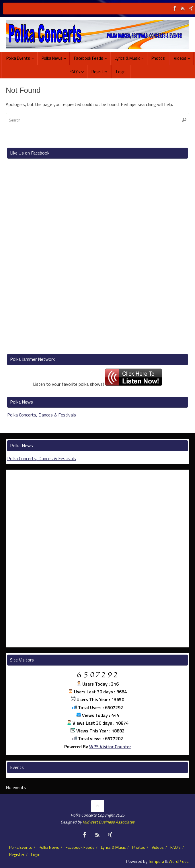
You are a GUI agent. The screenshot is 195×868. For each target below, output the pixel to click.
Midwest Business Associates (109, 822)
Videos (158, 847)
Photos (139, 847)
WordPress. (179, 861)
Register (17, 855)
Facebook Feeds (80, 847)
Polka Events (21, 847)
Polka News (49, 847)
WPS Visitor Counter (110, 747)
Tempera (156, 861)
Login (36, 855)
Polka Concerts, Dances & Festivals (42, 415)
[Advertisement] (97, 257)
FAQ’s (175, 847)
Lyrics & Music (113, 847)
